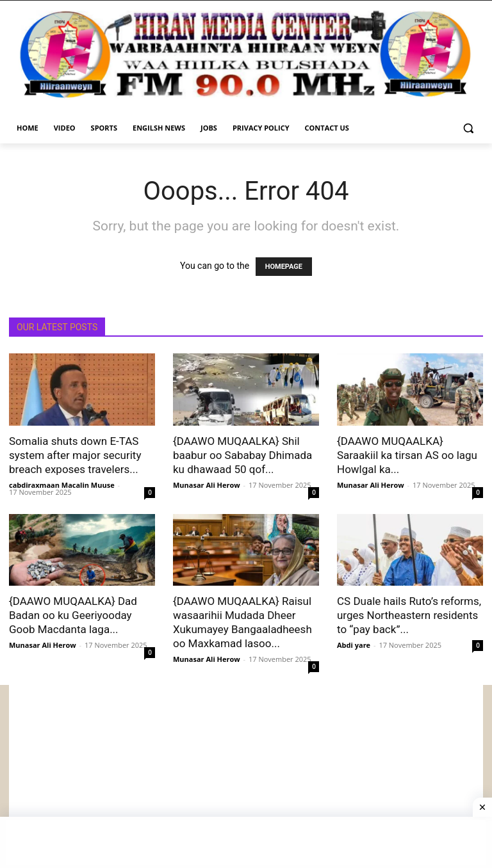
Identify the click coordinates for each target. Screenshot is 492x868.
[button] (468, 128)
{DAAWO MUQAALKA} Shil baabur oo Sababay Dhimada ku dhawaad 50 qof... (242, 455)
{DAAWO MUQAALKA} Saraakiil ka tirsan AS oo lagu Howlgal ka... (407, 455)
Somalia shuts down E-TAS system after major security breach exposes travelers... (75, 455)
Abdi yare (354, 645)
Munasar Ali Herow (207, 485)
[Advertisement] (246, 775)
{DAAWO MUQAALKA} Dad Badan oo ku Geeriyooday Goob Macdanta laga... (73, 615)
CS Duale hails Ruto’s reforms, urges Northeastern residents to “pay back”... (409, 615)
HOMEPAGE (284, 267)
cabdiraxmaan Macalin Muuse (62, 485)
